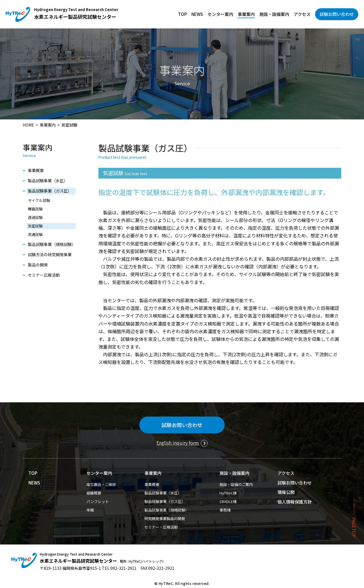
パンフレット (98, 501)
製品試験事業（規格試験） (52, 244)
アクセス (302, 14)
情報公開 (286, 492)
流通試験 (35, 234)
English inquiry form (178, 443)
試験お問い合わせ (337, 14)
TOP (182, 14)
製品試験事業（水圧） (48, 181)
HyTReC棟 (228, 493)
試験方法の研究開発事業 (50, 254)
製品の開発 (38, 265)
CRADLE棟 (228, 501)
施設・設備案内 (274, 14)
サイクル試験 (39, 200)
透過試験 (35, 217)
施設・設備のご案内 (236, 484)
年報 (90, 510)
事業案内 (246, 14)
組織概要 (94, 493)
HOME (28, 125)
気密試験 (35, 226)
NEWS (197, 14)
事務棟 (225, 510)
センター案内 (220, 14)
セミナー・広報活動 (161, 527)
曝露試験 (35, 209)
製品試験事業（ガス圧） (50, 191)
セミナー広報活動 (44, 275)
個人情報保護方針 (295, 502)
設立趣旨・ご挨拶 (101, 484)
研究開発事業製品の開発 (165, 518)
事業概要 (36, 170)
